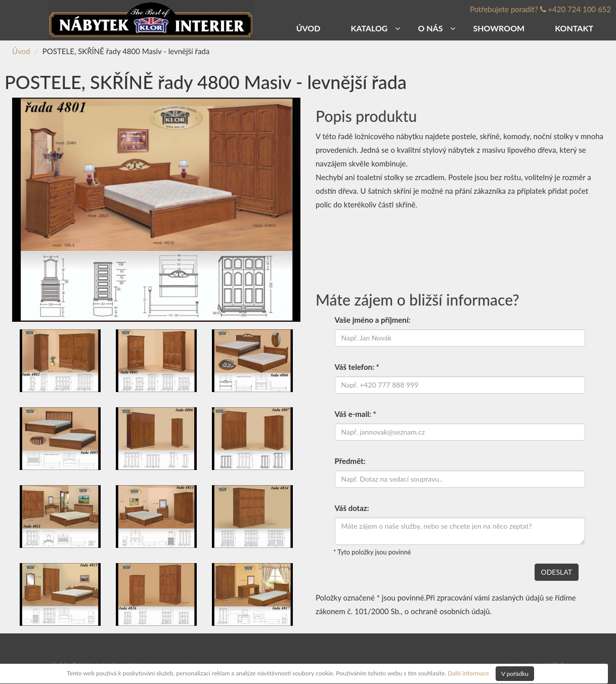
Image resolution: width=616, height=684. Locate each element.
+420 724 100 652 (579, 9)
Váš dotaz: (352, 508)
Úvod (21, 51)
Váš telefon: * (357, 367)
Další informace (468, 673)
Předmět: (350, 461)
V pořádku (515, 674)
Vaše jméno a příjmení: (373, 320)
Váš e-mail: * (356, 414)
